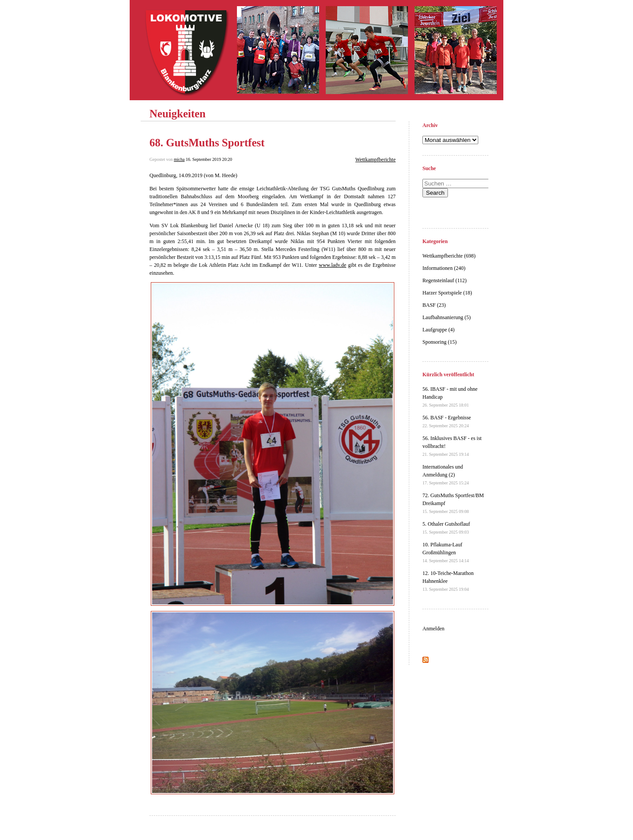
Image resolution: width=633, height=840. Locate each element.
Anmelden (433, 629)
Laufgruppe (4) (438, 330)
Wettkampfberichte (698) (449, 256)
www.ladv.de (332, 265)
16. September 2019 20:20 (209, 159)
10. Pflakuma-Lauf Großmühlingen (446, 552)
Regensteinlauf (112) (445, 280)
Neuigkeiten (178, 114)
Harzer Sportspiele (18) (447, 293)
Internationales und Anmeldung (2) (446, 475)
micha (179, 159)
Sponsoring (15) (440, 342)
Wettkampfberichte (375, 160)
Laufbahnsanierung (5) (447, 317)
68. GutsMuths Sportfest (207, 143)
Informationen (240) (444, 268)
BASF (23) (434, 305)
